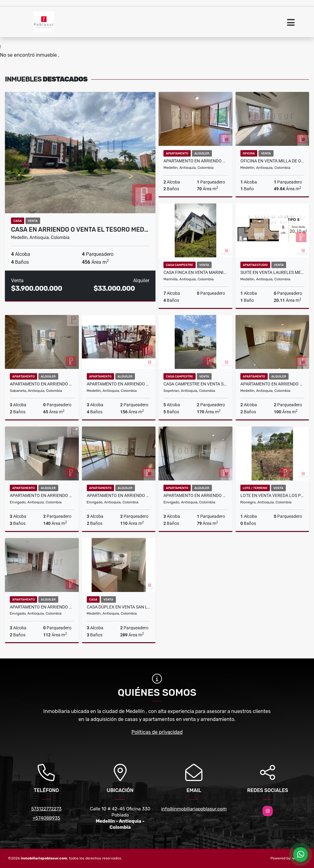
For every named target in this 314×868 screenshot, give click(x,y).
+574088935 (46, 818)
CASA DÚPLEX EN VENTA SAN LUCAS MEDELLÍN (119, 607)
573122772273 (46, 809)
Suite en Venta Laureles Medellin (272, 272)
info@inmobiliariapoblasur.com (194, 809)
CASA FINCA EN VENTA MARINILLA (195, 272)
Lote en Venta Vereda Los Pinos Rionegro (272, 495)
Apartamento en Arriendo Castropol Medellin (195, 161)
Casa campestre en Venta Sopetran (195, 384)
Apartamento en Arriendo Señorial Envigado (195, 495)
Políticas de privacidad (157, 732)
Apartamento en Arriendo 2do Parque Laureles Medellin (119, 384)
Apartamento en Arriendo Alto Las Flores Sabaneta (42, 384)
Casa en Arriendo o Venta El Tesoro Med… (80, 229)
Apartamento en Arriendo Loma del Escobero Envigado (119, 495)
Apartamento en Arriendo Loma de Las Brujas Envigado (42, 495)
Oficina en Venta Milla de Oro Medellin (272, 161)
